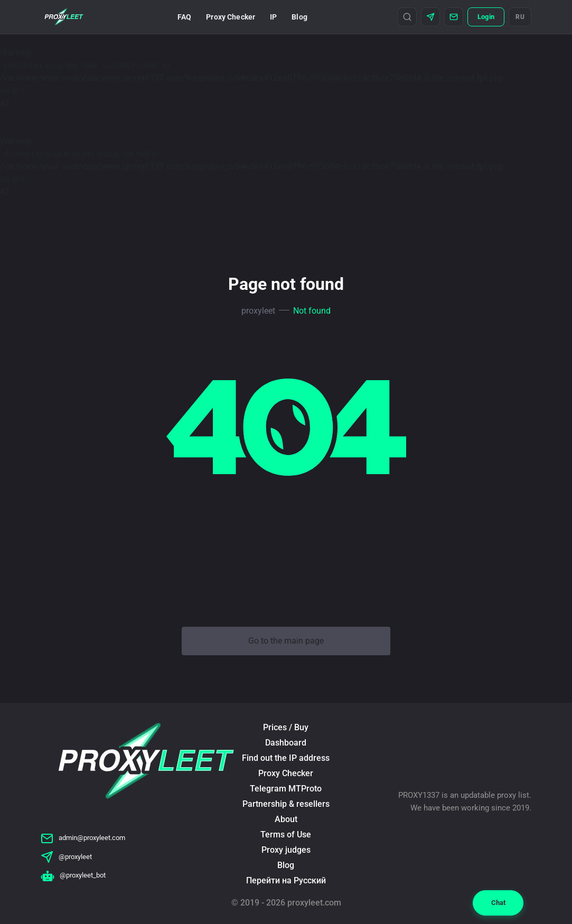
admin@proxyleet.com (83, 838)
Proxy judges (286, 850)
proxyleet (258, 311)
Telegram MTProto (286, 789)
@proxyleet (66, 857)
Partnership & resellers (286, 804)
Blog (299, 17)
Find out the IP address (286, 758)
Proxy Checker (231, 17)
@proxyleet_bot (73, 875)
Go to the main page (286, 641)
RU (520, 17)
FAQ (184, 17)
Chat (498, 903)
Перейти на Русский (286, 880)
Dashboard (286, 743)
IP (273, 17)
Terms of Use (286, 835)
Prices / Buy (286, 727)
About (286, 819)
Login (486, 17)
